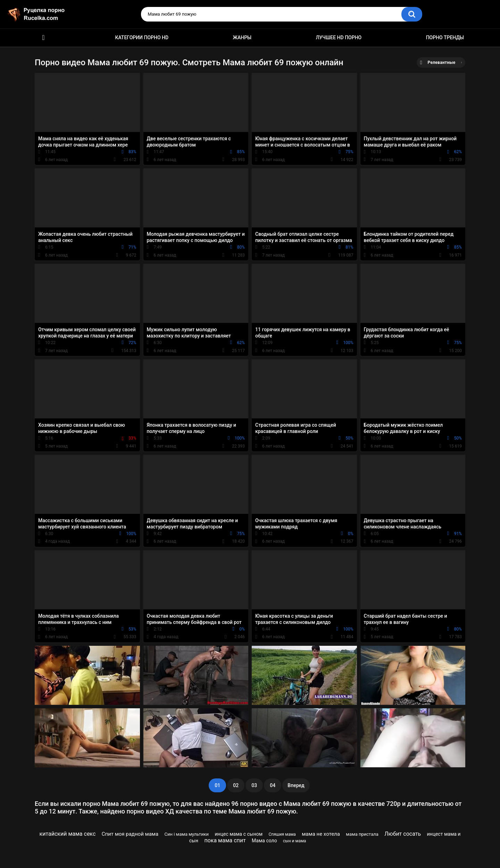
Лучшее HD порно (339, 37)
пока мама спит (225, 840)
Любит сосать (403, 834)
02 (236, 785)
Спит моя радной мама (130, 834)
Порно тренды (445, 37)
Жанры (242, 37)
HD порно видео (43, 38)
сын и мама (294, 841)
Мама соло (264, 841)
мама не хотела (321, 834)
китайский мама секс (68, 834)
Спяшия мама (282, 834)
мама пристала (362, 834)
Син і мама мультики (186, 834)
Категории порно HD (142, 37)
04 (273, 785)
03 (254, 785)
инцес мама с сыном (239, 834)
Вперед (296, 785)
